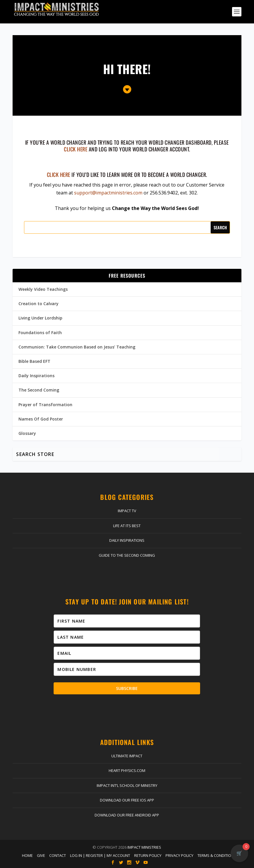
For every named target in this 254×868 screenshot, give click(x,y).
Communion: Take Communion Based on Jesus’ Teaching (77, 347)
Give (41, 855)
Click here (59, 175)
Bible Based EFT (34, 361)
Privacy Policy (179, 855)
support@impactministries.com (108, 193)
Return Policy (148, 855)
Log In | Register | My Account (100, 855)
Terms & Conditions (217, 855)
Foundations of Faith (40, 333)
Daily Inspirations (36, 376)
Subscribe (127, 688)
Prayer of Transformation (45, 405)
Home (27, 855)
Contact (58, 855)
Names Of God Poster (41, 419)
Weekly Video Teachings (43, 289)
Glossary (27, 433)
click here (76, 149)
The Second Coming (39, 390)
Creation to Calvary (39, 304)
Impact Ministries (144, 847)
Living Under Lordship (40, 318)
